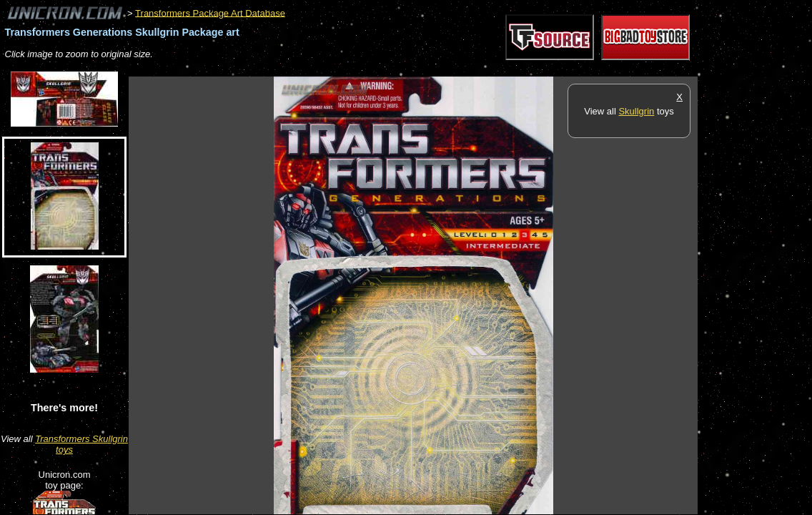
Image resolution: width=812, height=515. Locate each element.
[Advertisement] (389, 69)
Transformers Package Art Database (210, 13)
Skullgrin (636, 111)
